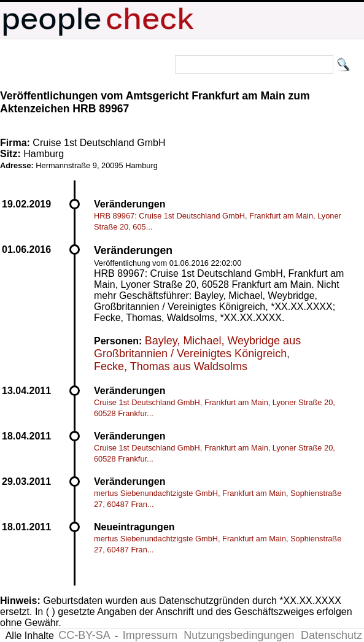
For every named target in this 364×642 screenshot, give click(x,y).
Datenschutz (331, 635)
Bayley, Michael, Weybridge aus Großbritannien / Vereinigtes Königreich (197, 347)
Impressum (150, 635)
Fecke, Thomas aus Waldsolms (171, 366)
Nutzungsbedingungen (239, 635)
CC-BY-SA (84, 635)
